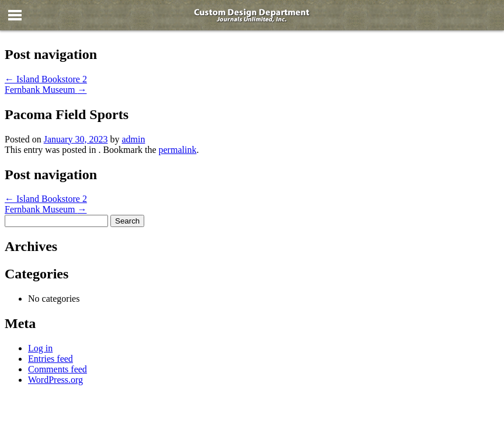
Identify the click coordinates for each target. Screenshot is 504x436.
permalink (178, 150)
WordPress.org (55, 380)
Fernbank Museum (46, 90)
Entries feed (51, 359)
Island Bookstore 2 (46, 79)
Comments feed (58, 369)
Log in (40, 348)
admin (133, 139)
